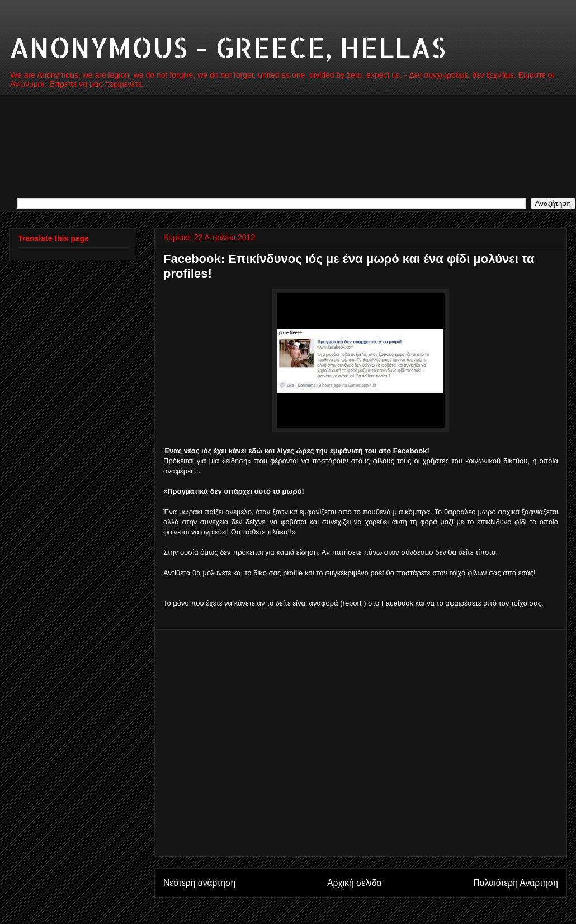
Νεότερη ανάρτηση (199, 883)
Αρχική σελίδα (354, 883)
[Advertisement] (105, 743)
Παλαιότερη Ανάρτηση (516, 883)
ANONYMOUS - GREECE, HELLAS (227, 47)
